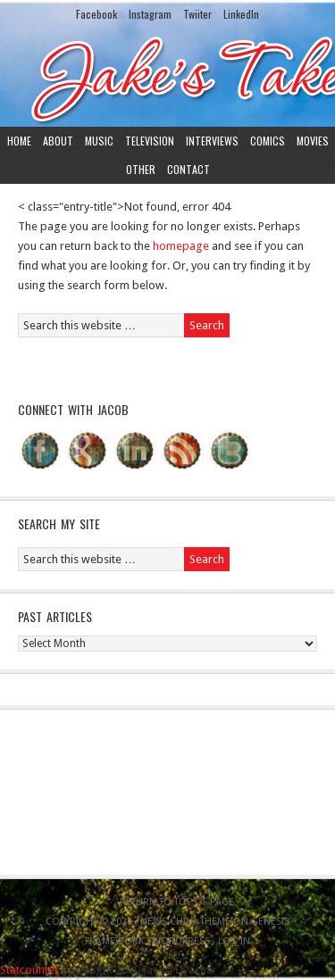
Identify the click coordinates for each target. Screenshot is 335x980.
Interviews (212, 141)
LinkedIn (241, 14)
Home (19, 141)
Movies (313, 141)
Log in (234, 941)
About (58, 141)
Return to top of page (177, 902)
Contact (188, 169)
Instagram (150, 14)
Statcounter (29, 970)
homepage (181, 246)
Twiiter (197, 14)
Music (99, 141)
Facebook (96, 14)
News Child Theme (185, 922)
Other (141, 169)
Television (150, 141)
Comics (268, 141)
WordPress (181, 941)
